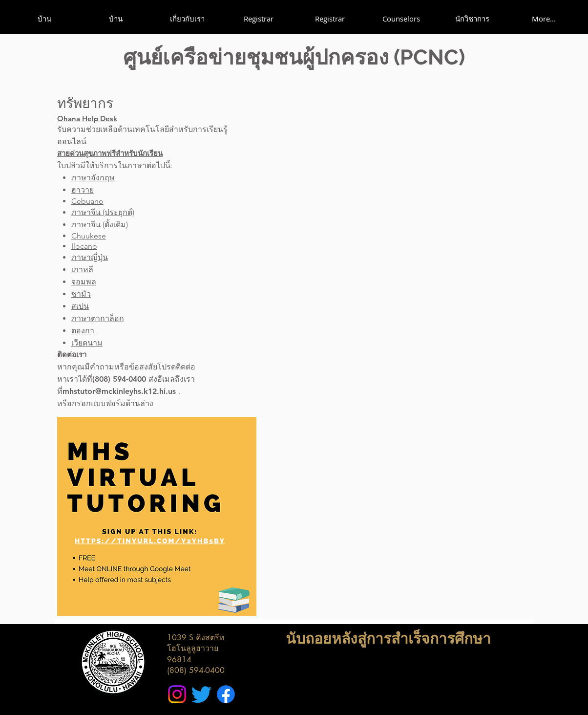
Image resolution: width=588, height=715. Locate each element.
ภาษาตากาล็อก (98, 318)
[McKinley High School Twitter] (201, 694)
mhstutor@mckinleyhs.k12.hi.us (119, 391)
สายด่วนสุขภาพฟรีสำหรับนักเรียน (110, 153)
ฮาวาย (83, 190)
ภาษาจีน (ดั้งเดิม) (100, 225)
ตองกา (83, 331)
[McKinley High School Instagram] (177, 694)
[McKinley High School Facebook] (226, 694)
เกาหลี (82, 270)
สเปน (80, 306)
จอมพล (84, 282)
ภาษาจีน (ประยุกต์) (103, 212)
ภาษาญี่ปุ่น (90, 257)
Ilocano (84, 246)
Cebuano (87, 201)
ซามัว (81, 294)
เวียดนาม (87, 343)
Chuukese (89, 236)
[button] (187, 19)
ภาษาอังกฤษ (93, 178)
